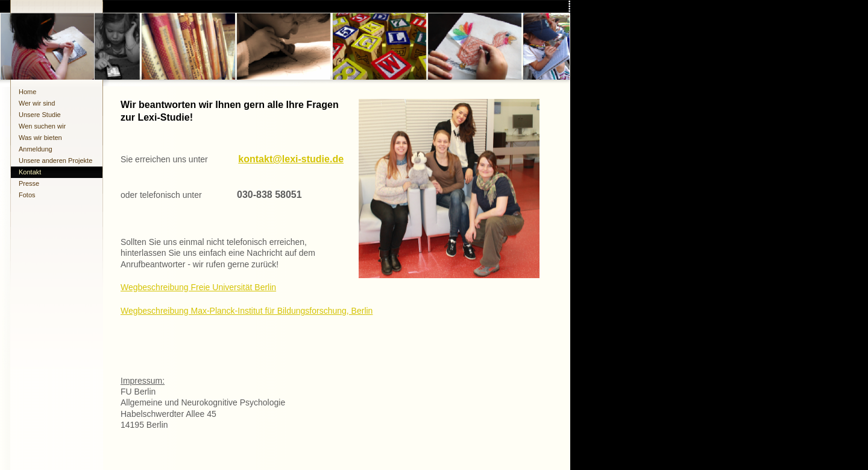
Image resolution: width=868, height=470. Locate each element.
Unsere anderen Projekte (55, 160)
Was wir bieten (40, 138)
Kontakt (30, 172)
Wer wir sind (37, 103)
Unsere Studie (40, 115)
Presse (29, 183)
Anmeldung (36, 149)
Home (27, 92)
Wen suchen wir (42, 126)
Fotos (27, 195)
